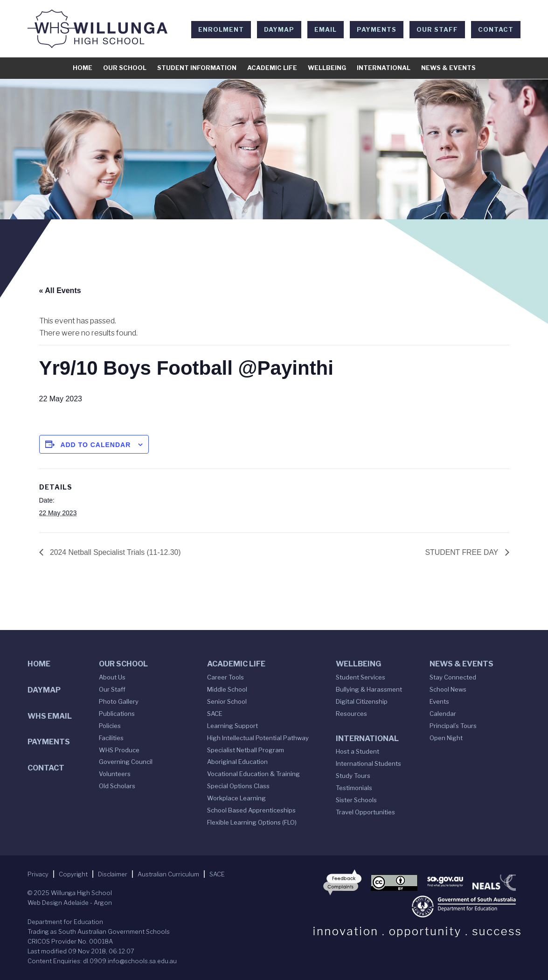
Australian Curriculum (168, 874)
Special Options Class (238, 786)
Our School (125, 68)
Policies (110, 726)
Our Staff (437, 29)
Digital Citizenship (362, 701)
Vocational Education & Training (253, 774)
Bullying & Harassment (369, 689)
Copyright (73, 874)
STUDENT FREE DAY (462, 552)
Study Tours (353, 776)
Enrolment (221, 29)
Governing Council (126, 762)
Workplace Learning (236, 798)
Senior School (227, 701)
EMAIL (326, 29)
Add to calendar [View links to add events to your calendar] (95, 445)
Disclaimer (113, 874)
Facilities (111, 738)
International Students (368, 763)
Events (439, 701)
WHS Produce (119, 750)
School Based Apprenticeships (251, 810)
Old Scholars (117, 786)
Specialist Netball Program (246, 750)
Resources (351, 714)
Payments (377, 29)
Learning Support (232, 726)
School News (448, 689)
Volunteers (115, 774)
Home (83, 68)
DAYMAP (279, 29)
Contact (496, 29)
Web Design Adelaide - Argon (70, 903)
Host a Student (357, 752)
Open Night (446, 738)
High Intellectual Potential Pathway (258, 738)
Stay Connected (453, 677)
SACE (215, 714)
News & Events (448, 68)
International (384, 68)
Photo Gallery (119, 701)
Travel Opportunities (365, 812)
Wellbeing (327, 68)
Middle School (227, 689)
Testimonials (354, 788)
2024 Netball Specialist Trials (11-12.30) (115, 552)
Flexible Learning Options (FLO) (252, 822)
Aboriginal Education (237, 762)
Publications (117, 714)
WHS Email (50, 716)
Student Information (197, 68)
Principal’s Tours (453, 726)
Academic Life (272, 68)
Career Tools (225, 677)
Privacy (38, 874)
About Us (112, 677)
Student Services (361, 677)
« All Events (60, 290)
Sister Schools (356, 800)
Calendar (443, 714)
